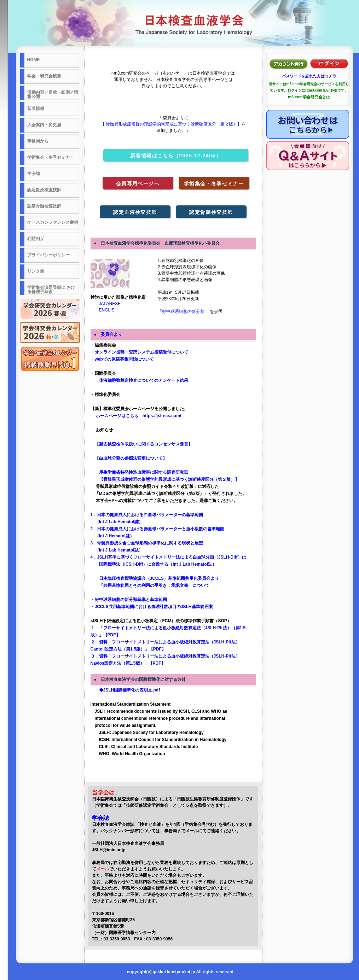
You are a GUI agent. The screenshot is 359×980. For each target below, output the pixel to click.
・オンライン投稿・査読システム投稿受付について (139, 352)
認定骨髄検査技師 (211, 212)
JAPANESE (106, 304)
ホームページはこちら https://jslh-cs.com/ (136, 416)
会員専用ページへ (138, 183)
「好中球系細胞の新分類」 (184, 311)
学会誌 (100, 818)
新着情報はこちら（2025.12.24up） (176, 156)
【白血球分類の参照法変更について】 (129, 458)
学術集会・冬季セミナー (214, 183)
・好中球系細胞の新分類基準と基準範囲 (129, 600)
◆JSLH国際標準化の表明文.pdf (125, 690)
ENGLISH (104, 310)
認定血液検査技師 (135, 212)
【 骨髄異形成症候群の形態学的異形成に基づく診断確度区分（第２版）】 (171, 124)
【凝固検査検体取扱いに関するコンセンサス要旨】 (141, 444)
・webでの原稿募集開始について (122, 359)
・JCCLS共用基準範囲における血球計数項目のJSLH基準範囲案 (152, 607)
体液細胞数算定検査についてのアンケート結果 (139, 380)
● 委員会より (108, 334)
